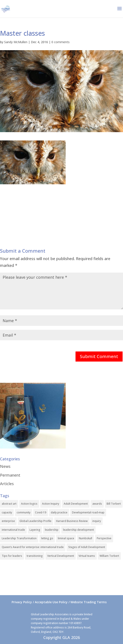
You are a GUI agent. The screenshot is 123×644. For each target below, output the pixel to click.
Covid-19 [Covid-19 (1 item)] (41, 512)
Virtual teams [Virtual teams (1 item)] (87, 556)
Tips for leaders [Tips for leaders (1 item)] (12, 556)
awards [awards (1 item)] (97, 504)
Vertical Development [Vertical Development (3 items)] (61, 556)
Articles (7, 484)
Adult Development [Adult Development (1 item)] (76, 504)
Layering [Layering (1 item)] (35, 530)
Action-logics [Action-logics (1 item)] (29, 504)
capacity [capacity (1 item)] (7, 512)
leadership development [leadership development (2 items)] (78, 530)
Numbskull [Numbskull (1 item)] (85, 538)
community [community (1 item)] (24, 512)
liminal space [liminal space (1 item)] (66, 538)
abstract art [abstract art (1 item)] (9, 504)
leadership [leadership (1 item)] (52, 530)
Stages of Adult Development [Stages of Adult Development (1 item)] (87, 547)
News (5, 466)
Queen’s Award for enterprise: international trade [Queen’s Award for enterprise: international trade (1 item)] (33, 547)
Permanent (10, 475)
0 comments (61, 42)
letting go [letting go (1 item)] (47, 538)
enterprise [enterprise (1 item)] (8, 521)
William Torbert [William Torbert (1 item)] (109, 556)
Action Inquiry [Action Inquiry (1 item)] (51, 504)
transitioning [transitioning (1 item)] (35, 556)
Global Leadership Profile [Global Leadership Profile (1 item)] (35, 521)
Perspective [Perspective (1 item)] (104, 538)
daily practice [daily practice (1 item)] (59, 512)
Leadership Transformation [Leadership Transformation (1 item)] (19, 538)
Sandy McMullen (16, 42)
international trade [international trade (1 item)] (13, 530)
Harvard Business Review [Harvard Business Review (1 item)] (72, 521)
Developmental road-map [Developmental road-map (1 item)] (88, 512)
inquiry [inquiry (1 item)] (97, 521)
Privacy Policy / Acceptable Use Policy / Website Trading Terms (59, 602)
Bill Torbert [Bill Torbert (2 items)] (114, 504)
